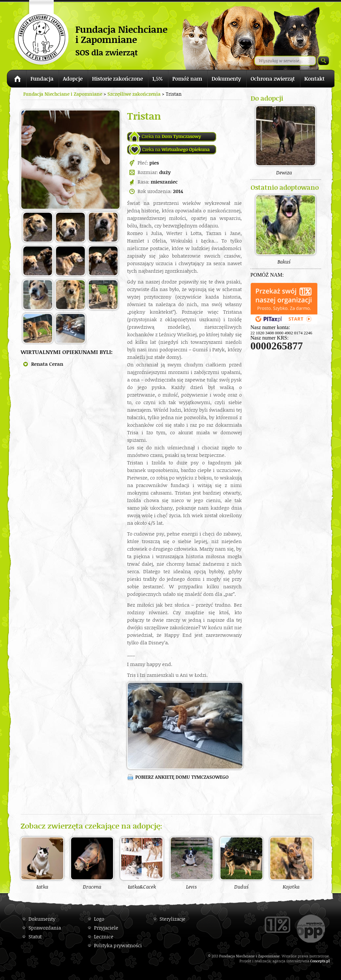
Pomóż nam (187, 79)
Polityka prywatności (118, 945)
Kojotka (291, 863)
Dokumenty (226, 79)
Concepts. (318, 961)
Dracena (92, 863)
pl (328, 961)
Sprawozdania (45, 928)
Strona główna (17, 80)
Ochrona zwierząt (273, 79)
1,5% (158, 79)
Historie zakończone (117, 79)
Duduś (241, 863)
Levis (192, 863)
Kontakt (314, 79)
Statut (35, 937)
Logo (99, 919)
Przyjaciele (106, 928)
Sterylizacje (172, 919)
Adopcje (73, 79)
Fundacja (42, 79)
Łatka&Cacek (142, 863)
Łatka (42, 863)
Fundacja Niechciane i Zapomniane (63, 94)
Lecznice (104, 937)
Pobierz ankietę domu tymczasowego (182, 777)
